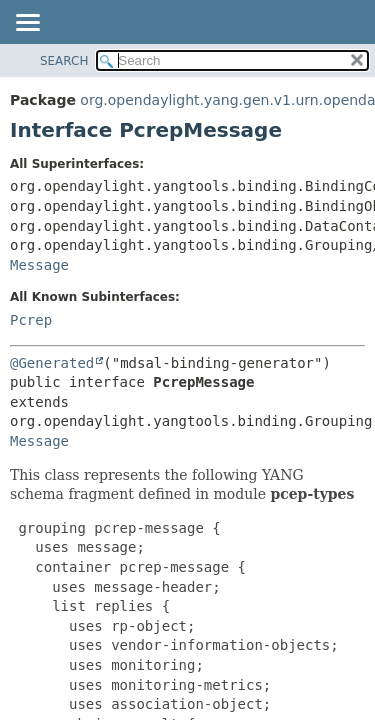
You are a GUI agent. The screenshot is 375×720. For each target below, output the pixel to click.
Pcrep (31, 320)
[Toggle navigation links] (27, 24)
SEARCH (64, 61)
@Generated (52, 363)
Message (39, 265)
